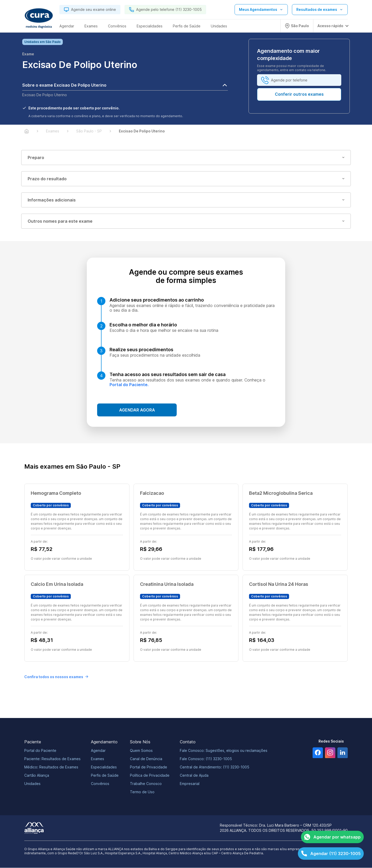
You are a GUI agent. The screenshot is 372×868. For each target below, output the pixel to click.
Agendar (98, 751)
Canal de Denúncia (146, 759)
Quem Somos (141, 751)
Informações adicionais (186, 200)
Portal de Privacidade (149, 767)
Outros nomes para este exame (186, 221)
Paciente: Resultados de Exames (52, 759)
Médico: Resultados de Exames (51, 767)
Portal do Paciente (40, 751)
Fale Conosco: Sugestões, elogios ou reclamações (224, 751)
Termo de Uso (142, 792)
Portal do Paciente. (129, 385)
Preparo (186, 158)
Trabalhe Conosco (146, 784)
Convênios (100, 784)
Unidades (32, 784)
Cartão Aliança (37, 776)
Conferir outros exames (299, 94)
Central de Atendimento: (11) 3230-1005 (215, 767)
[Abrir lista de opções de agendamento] (261, 10)
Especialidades (104, 767)
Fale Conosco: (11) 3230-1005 (206, 759)
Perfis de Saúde (105, 776)
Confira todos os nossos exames (56, 677)
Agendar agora (137, 410)
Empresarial (190, 784)
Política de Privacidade (150, 776)
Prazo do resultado (186, 179)
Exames (98, 759)
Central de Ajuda (194, 776)
